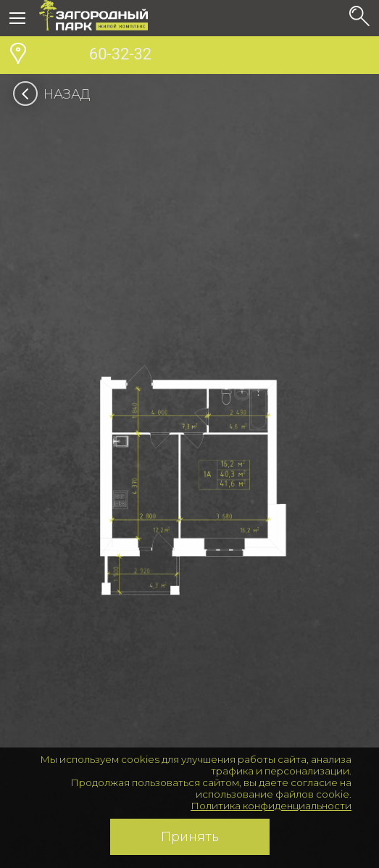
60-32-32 (95, 56)
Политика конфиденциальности (271, 806)
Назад (56, 94)
